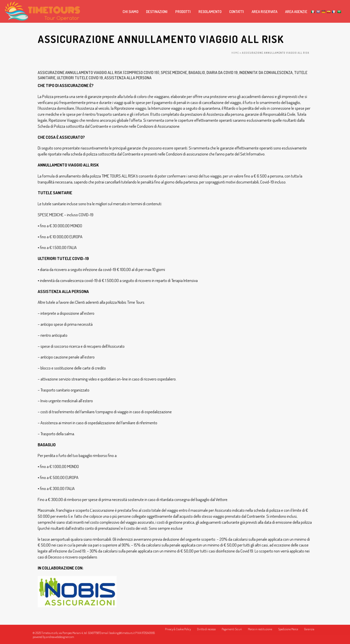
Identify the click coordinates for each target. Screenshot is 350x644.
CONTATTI (237, 12)
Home (235, 53)
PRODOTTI (183, 12)
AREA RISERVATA (264, 12)
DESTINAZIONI (157, 12)
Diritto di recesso (206, 633)
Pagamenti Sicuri (232, 633)
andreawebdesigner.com (60, 637)
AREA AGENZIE (296, 12)
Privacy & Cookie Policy (178, 633)
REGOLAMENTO (210, 12)
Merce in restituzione (260, 633)
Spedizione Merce (288, 633)
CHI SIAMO (130, 12)
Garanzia (309, 633)
